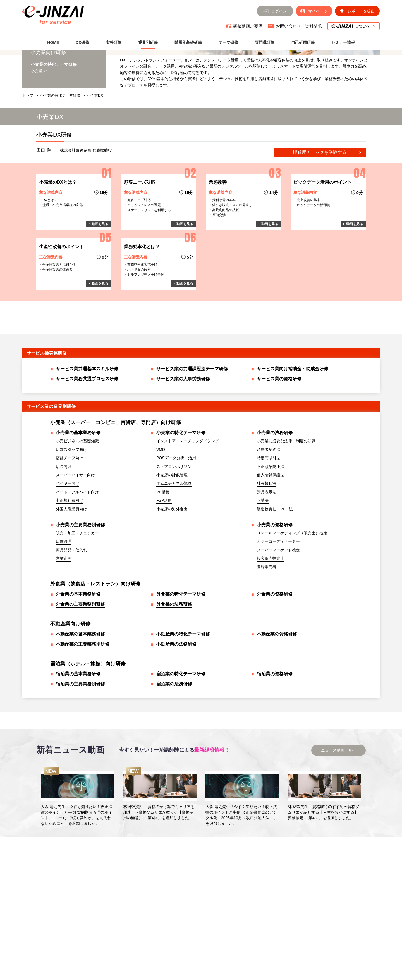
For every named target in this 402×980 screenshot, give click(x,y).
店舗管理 (64, 582)
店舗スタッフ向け (71, 490)
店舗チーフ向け (70, 498)
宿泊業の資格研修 (275, 714)
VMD (161, 490)
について (354, 26)
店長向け (64, 507)
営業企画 (64, 599)
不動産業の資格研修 (277, 674)
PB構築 (163, 532)
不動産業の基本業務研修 (80, 674)
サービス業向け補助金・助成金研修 (293, 409)
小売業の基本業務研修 (78, 473)
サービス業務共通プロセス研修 (87, 419)
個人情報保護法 (271, 515)
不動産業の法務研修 (176, 684)
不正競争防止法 (271, 507)
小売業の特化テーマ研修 (60, 136)
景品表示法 (267, 532)
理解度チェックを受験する (320, 193)
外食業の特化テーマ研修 (181, 634)
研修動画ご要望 (248, 26)
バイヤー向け (68, 524)
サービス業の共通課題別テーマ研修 (192, 409)
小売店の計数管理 (172, 515)
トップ (28, 136)
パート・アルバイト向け (77, 532)
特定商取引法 (269, 498)
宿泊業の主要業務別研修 (80, 724)
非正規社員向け (70, 541)
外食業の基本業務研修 (78, 634)
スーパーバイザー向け (75, 515)
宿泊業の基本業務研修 (78, 714)
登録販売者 (267, 607)
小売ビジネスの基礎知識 (77, 481)
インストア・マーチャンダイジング (188, 481)
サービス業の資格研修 (279, 419)
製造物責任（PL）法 (275, 549)
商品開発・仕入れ (71, 591)
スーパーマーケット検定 (278, 591)
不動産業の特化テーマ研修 (183, 674)
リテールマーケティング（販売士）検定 (292, 573)
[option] (77, 837)
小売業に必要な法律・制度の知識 (286, 481)
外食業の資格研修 (275, 634)
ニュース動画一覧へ (339, 791)
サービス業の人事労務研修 (183, 419)
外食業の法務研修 (174, 645)
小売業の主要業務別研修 (80, 565)
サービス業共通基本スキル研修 (87, 409)
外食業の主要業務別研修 (80, 645)
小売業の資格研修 (275, 565)
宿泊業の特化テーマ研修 (181, 714)
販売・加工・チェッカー (77, 573)
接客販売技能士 (271, 599)
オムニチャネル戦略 (174, 524)
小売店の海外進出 (172, 549)
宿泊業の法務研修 (174, 724)
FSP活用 (164, 541)
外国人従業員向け (71, 549)
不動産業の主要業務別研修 (83, 684)
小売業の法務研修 (275, 473)
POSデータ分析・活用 (176, 498)
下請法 (263, 541)
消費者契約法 (269, 490)
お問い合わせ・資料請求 (299, 26)
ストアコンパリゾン (174, 507)
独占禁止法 (267, 524)
